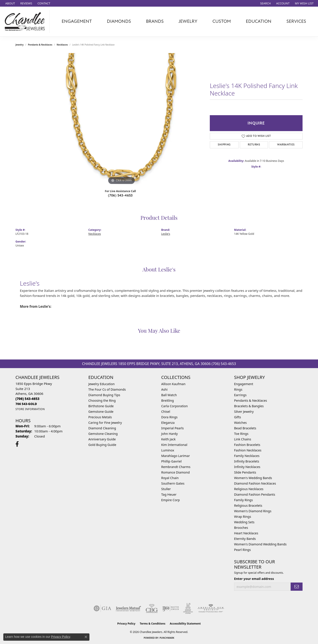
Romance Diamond (175, 472)
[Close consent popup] (86, 637)
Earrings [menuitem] (240, 395)
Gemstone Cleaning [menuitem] (103, 434)
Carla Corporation (174, 406)
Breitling (168, 400)
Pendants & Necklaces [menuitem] (251, 400)
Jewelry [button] (188, 21)
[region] (121, 119)
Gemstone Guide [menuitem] (101, 412)
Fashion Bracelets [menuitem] (247, 445)
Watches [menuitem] (240, 423)
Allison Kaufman (173, 384)
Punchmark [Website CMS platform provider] (167, 638)
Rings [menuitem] (238, 389)
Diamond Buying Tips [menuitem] (104, 395)
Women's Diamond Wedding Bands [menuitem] (260, 544)
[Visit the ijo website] (171, 608)
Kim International (174, 445)
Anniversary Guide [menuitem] (102, 439)
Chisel (166, 412)
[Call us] (26, 404)
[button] (265, 3)
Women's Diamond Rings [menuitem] (253, 511)
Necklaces (62, 45)
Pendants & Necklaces (40, 45)
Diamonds (119, 21)
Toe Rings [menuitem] (241, 434)
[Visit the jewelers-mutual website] (128, 608)
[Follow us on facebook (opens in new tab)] (17, 444)
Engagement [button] (77, 21)
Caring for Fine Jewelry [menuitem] (105, 423)
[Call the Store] (27, 399)
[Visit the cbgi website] (152, 608)
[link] (10, 3)
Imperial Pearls (172, 428)
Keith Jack (168, 439)
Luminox (168, 450)
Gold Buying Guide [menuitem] (102, 445)
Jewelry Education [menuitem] (101, 384)
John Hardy (169, 434)
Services (296, 21)
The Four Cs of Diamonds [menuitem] (107, 389)
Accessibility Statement (185, 624)
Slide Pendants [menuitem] (245, 472)
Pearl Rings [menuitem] (242, 550)
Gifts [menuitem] (238, 417)
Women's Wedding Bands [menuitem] (253, 478)
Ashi (164, 389)
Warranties (286, 145)
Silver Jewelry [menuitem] (244, 412)
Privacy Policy (126, 624)
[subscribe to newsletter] (297, 587)
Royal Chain (170, 478)
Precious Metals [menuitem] (100, 417)
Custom (222, 21)
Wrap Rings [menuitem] (243, 517)
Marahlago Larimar (176, 456)
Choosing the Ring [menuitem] (102, 400)
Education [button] (259, 21)
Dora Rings (169, 417)
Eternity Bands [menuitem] (245, 539)
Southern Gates (173, 483)
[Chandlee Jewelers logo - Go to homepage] (26, 21)
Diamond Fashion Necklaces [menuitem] (255, 483)
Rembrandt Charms (176, 467)
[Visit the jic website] (188, 608)
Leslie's (166, 234)
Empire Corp (170, 500)
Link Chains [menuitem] (243, 439)
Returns (254, 145)
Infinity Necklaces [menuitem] (247, 467)
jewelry (20, 45)
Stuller (166, 489)
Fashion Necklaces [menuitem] (248, 450)
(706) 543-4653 (120, 195)
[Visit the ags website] (211, 608)
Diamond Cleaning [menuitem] (102, 428)
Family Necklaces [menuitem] (247, 456)
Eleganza (168, 423)
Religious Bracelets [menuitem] (248, 505)
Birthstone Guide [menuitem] (101, 406)
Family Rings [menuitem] (243, 500)
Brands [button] (155, 21)
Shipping (224, 145)
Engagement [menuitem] (244, 384)
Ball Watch (169, 395)
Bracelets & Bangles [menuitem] (249, 406)
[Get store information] (30, 409)
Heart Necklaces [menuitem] (246, 533)
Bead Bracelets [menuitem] (245, 428)
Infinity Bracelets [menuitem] (247, 461)
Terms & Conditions (153, 624)
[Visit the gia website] (102, 608)
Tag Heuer (169, 494)
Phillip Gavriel (171, 461)
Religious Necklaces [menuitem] (249, 489)
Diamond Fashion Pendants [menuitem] (255, 494)
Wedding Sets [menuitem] (244, 522)
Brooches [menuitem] (241, 528)
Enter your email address (254, 579)
